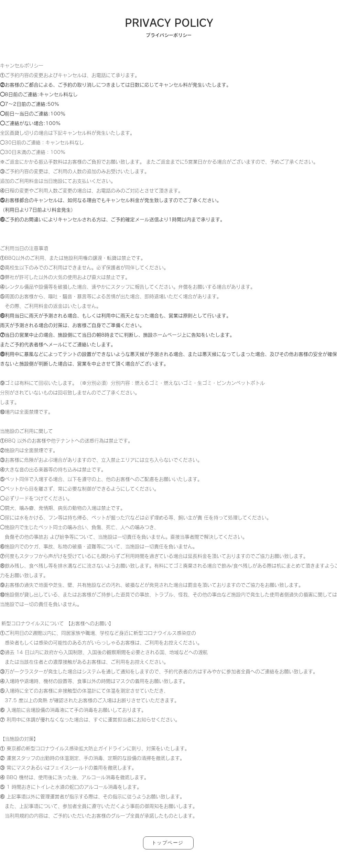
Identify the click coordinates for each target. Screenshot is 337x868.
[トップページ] (168, 843)
